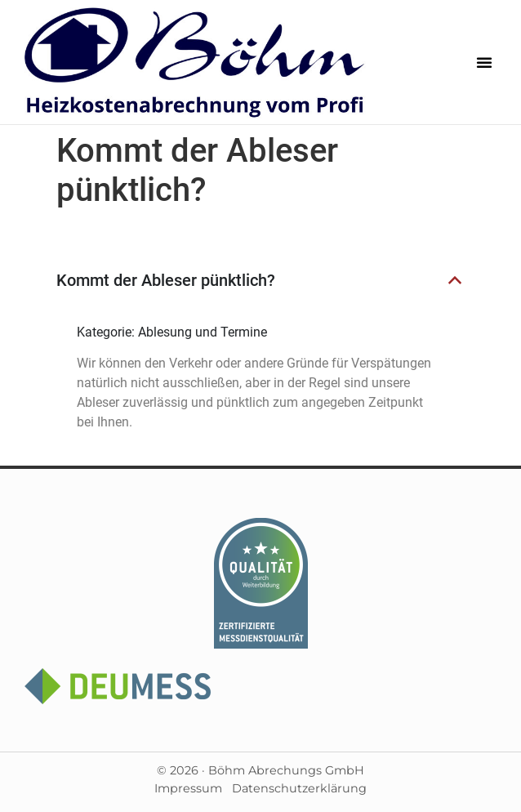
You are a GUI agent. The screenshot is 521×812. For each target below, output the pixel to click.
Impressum (188, 788)
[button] (484, 62)
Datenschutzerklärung (299, 788)
